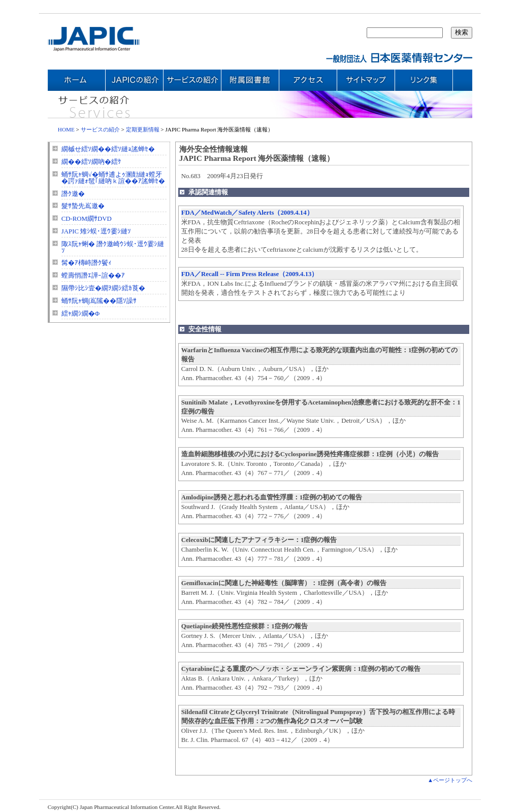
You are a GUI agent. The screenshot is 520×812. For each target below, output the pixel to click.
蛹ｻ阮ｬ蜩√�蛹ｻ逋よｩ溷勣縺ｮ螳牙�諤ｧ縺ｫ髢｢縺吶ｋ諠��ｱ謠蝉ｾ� (113, 178)
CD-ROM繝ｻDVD (87, 219)
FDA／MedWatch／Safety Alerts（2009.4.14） (247, 213)
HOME (66, 129)
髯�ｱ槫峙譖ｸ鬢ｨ (87, 263)
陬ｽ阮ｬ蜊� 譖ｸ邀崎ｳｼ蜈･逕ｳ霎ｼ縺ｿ (113, 247)
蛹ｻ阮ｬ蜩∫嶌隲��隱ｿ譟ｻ (99, 301)
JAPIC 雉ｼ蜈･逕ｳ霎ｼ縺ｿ (96, 231)
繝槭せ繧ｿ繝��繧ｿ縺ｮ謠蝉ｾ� (108, 149)
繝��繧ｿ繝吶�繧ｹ (91, 162)
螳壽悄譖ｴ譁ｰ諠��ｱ (93, 276)
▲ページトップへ (450, 780)
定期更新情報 (143, 129)
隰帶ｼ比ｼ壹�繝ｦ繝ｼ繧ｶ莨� (103, 288)
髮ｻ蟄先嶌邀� (83, 206)
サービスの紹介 (100, 129)
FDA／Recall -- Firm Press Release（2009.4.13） (250, 274)
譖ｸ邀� (73, 194)
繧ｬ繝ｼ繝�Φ (80, 314)
